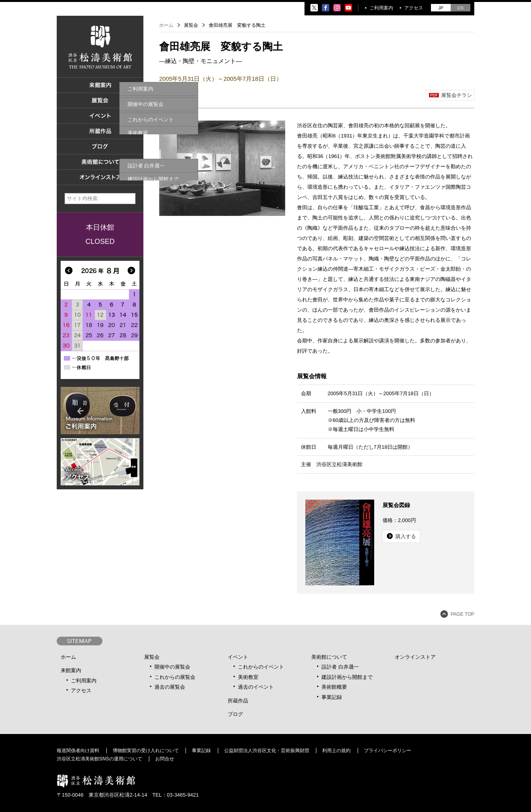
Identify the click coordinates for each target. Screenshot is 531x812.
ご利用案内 (381, 8)
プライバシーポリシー (388, 751)
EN (460, 8)
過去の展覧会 (170, 687)
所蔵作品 (238, 701)
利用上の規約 (336, 751)
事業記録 (332, 697)
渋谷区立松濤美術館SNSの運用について (99, 759)
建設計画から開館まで (347, 677)
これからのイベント (261, 667)
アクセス (414, 8)
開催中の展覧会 (172, 667)
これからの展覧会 (175, 677)
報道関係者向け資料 (78, 751)
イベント (238, 657)
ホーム (166, 25)
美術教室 (248, 677)
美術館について (329, 657)
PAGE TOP (462, 614)
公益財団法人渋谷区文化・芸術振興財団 (267, 751)
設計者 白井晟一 (340, 667)
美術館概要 (334, 687)
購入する (406, 536)
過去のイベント (256, 687)
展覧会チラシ (457, 95)
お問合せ (165, 759)
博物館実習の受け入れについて (146, 751)
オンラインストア (415, 657)
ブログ (235, 714)
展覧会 (152, 657)
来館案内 (71, 670)
